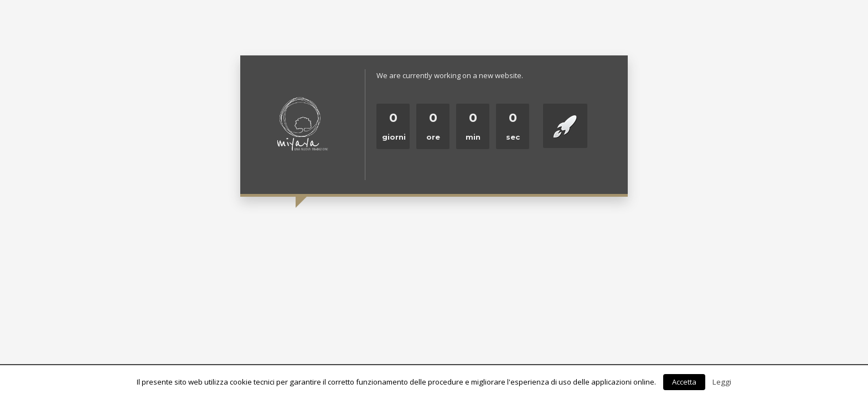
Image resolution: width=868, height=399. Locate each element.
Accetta (684, 382)
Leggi (722, 382)
